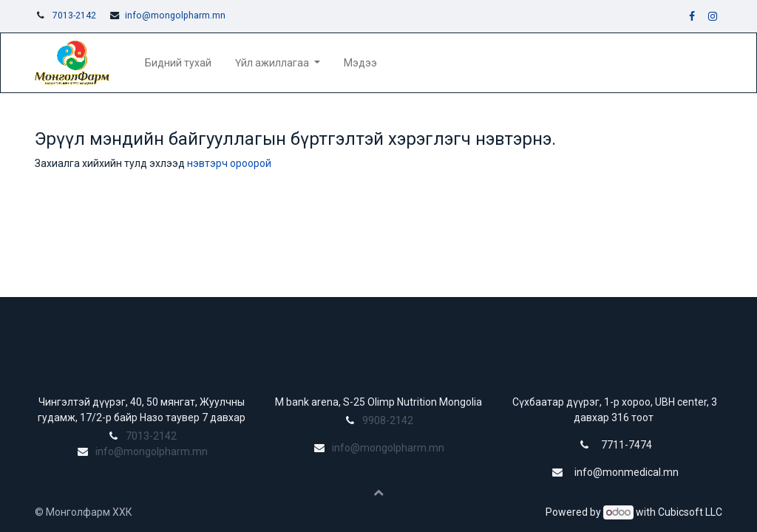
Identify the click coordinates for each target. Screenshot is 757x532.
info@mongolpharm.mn (175, 16)
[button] (378, 492)
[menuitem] (178, 63)
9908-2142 (388, 420)
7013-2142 (74, 16)
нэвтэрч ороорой (229, 163)
